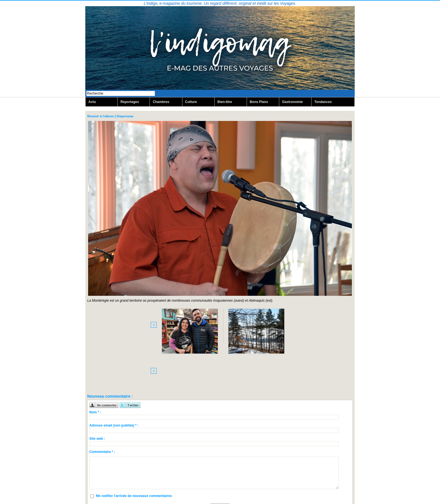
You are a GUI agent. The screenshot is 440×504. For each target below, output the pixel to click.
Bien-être (225, 102)
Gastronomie (292, 102)
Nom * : (95, 367)
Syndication (218, 490)
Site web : (97, 393)
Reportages (130, 102)
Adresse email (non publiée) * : (114, 380)
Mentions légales (220, 486)
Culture (191, 102)
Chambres (161, 102)
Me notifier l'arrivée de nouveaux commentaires (134, 451)
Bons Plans (259, 102)
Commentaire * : (102, 406)
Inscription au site (245, 490)
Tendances (323, 102)
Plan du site (190, 490)
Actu (92, 102)
